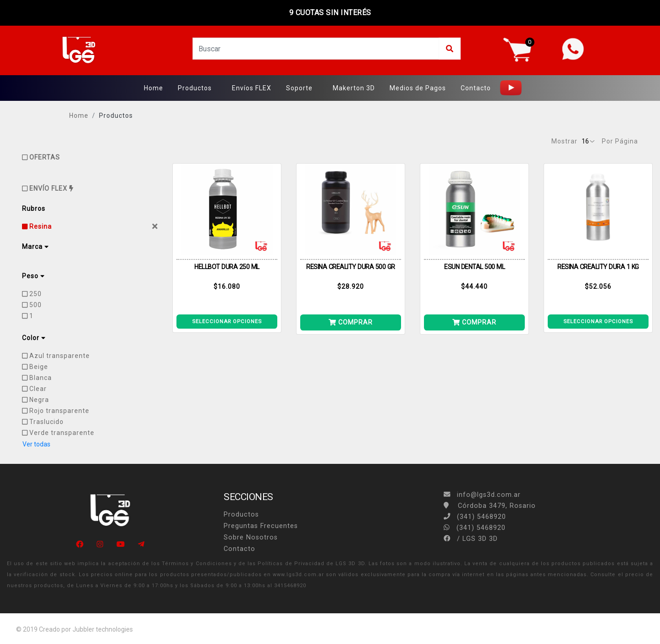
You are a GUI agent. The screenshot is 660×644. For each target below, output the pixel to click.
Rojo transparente (56, 411)
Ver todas (36, 444)
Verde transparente (58, 433)
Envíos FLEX (252, 88)
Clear (34, 389)
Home (154, 88)
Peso (33, 276)
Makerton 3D (354, 88)
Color (34, 338)
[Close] (155, 226)
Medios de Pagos (418, 88)
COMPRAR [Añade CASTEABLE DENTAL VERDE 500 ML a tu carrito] (474, 322)
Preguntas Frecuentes (261, 526)
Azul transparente (56, 356)
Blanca (37, 378)
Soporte (299, 88)
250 (32, 294)
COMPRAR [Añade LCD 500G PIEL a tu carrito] (351, 322)
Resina (37, 226)
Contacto (476, 88)
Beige (35, 367)
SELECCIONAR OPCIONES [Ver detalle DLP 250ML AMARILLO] (227, 321)
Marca (35, 247)
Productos (195, 88)
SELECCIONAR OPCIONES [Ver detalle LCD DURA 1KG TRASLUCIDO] (598, 321)
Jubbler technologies (103, 629)
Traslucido (43, 422)
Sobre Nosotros (251, 537)
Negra (36, 400)
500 (32, 305)
